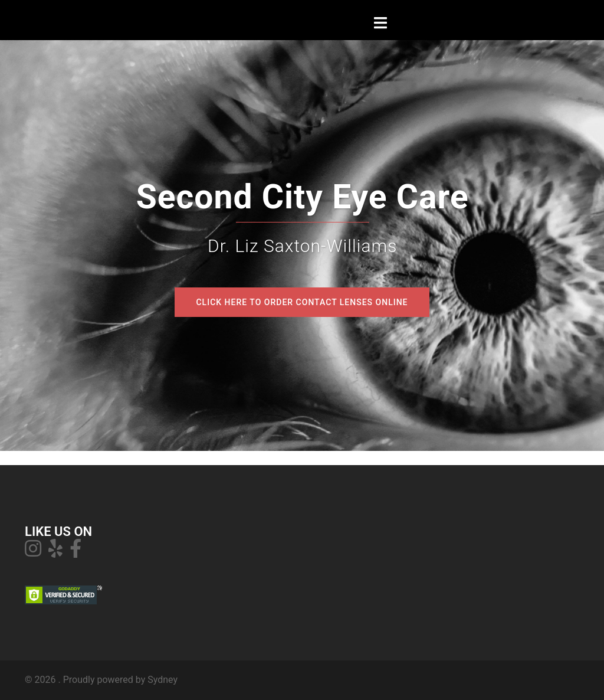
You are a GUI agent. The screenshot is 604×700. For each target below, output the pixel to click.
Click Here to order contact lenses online (302, 302)
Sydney (163, 680)
